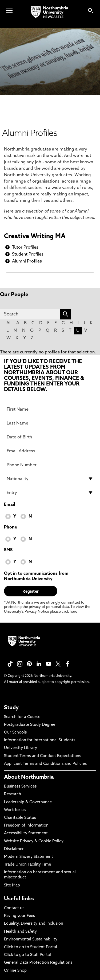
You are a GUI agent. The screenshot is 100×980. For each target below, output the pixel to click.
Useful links (19, 899)
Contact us (14, 908)
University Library (21, 748)
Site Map (12, 886)
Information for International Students (40, 740)
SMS (8, 550)
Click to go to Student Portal (31, 947)
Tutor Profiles (25, 248)
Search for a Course (22, 717)
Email (9, 505)
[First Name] (50, 409)
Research (13, 794)
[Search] (30, 314)
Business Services (20, 787)
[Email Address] (50, 451)
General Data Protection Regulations (38, 963)
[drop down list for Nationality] (50, 479)
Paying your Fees (19, 916)
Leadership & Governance (28, 802)
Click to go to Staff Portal (27, 955)
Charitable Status (20, 818)
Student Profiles (28, 254)
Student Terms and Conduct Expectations (43, 756)
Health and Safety (20, 932)
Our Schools (15, 733)
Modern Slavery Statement (29, 857)
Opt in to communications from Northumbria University (36, 576)
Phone (11, 527)
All (9, 323)
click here (69, 612)
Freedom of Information (26, 826)
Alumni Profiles (27, 261)
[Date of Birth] (50, 437)
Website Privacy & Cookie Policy (34, 841)
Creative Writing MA (35, 237)
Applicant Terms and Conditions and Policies (45, 764)
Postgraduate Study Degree (30, 725)
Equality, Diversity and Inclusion (34, 924)
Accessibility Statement (26, 833)
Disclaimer (14, 849)
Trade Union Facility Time (27, 865)
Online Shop (15, 971)
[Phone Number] (50, 465)
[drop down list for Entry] (50, 493)
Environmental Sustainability (31, 940)
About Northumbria (29, 777)
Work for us (15, 810)
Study (11, 708)
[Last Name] (50, 423)
